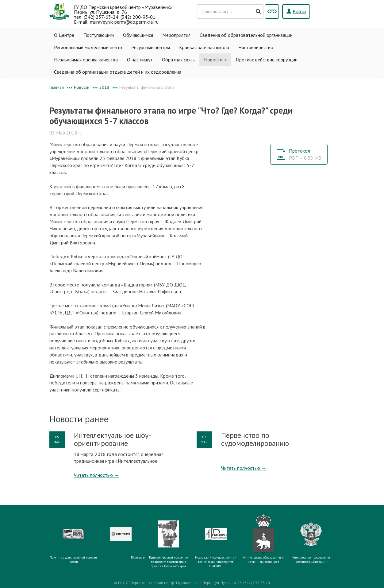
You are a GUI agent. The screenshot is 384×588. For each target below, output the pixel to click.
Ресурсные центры (151, 47)
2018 (104, 87)
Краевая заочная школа (204, 47)
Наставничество (256, 47)
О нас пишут (140, 60)
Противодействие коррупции (267, 60)
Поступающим (99, 35)
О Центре (64, 35)
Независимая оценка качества (86, 60)
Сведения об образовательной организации (246, 35)
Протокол (305, 154)
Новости (215, 60)
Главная (57, 87)
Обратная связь (178, 60)
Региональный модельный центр (88, 47)
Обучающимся (138, 35)
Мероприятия (176, 35)
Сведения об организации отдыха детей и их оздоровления (118, 72)
